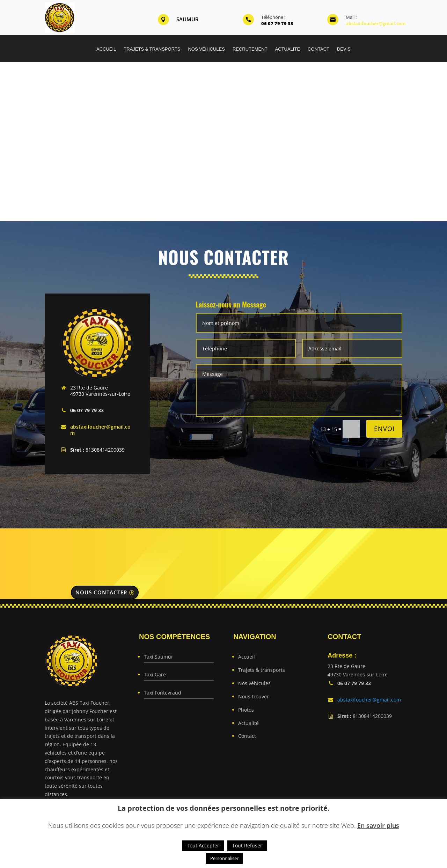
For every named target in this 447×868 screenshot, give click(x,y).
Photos (246, 710)
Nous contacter (101, 592)
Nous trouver (254, 696)
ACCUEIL (106, 49)
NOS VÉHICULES (206, 49)
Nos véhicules (254, 683)
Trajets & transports (262, 670)
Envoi (384, 429)
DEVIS (344, 49)
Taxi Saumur (159, 657)
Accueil (247, 657)
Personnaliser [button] (224, 858)
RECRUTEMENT (250, 49)
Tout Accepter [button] (203, 845)
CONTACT (318, 49)
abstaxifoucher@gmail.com (376, 23)
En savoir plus (378, 825)
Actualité (248, 723)
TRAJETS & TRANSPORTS (152, 49)
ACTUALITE (288, 49)
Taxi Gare (155, 674)
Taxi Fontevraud (163, 693)
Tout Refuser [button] (247, 845)
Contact (247, 736)
